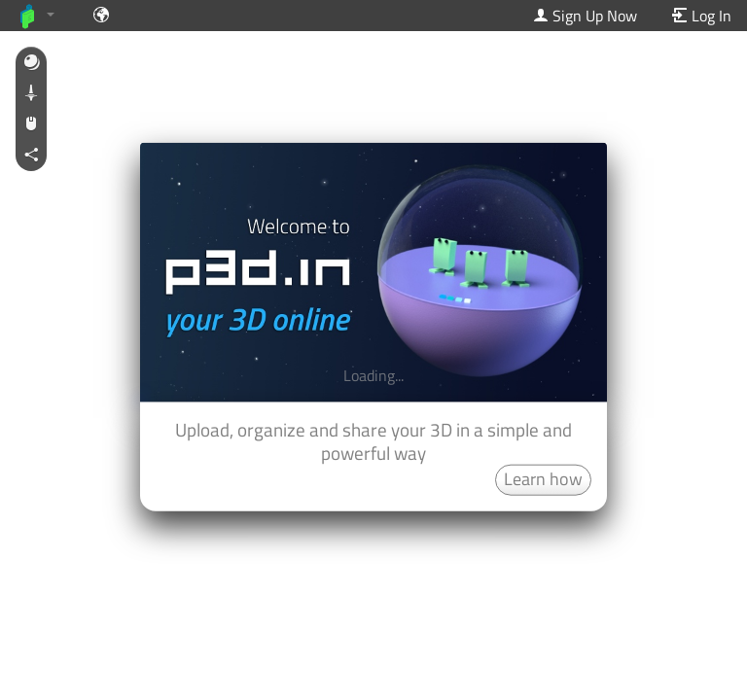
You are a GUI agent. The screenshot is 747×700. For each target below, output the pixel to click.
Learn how (543, 478)
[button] (31, 63)
